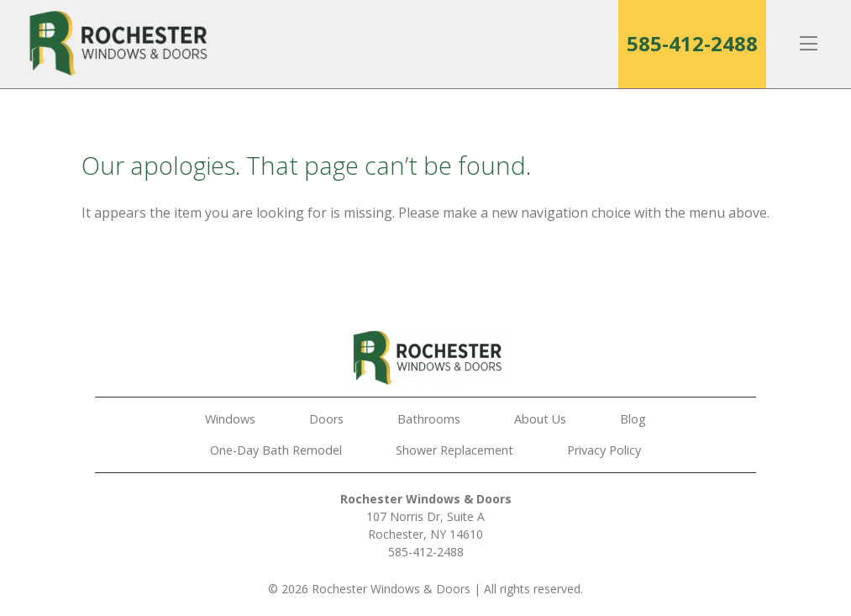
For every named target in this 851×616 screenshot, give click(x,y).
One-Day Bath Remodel (276, 450)
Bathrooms (429, 419)
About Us (540, 419)
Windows (230, 419)
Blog (633, 419)
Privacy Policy (604, 450)
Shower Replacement (454, 450)
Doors (326, 419)
